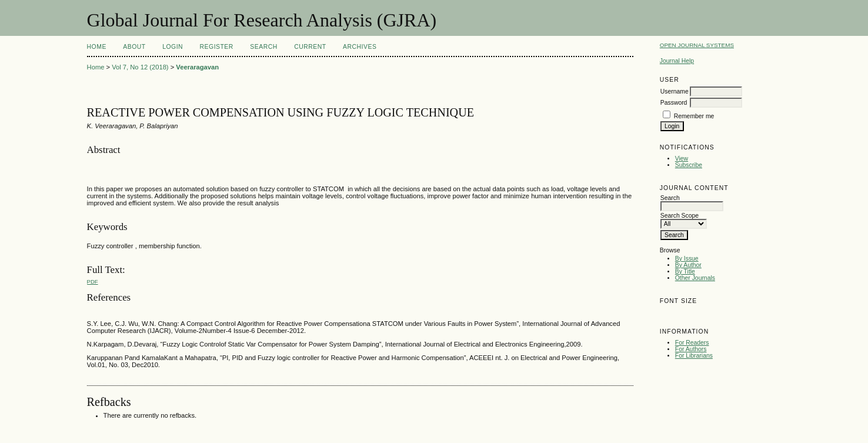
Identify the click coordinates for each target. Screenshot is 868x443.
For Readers (692, 343)
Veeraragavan (197, 67)
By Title (685, 272)
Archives (360, 47)
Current (310, 47)
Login (173, 47)
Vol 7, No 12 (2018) (140, 67)
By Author (688, 265)
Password (674, 103)
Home (97, 47)
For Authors (691, 349)
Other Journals (695, 278)
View (682, 159)
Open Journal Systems (697, 45)
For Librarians (694, 356)
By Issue (687, 259)
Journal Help (677, 61)
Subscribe (689, 165)
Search (263, 47)
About (134, 47)
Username (675, 91)
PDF (93, 282)
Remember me (694, 116)
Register (217, 47)
